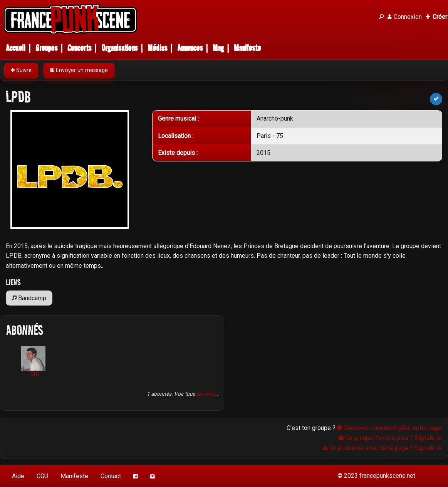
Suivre (21, 70)
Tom (33, 362)
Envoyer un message (79, 70)
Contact (111, 476)
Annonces (190, 48)
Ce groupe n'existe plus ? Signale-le (390, 438)
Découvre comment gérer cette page (389, 428)
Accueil (16, 48)
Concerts (79, 48)
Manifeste (247, 48)
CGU (42, 476)
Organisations (119, 48)
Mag (218, 48)
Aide (18, 476)
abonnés (206, 394)
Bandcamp (29, 298)
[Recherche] (381, 17)
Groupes (46, 48)
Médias (157, 48)
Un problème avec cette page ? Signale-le (382, 448)
